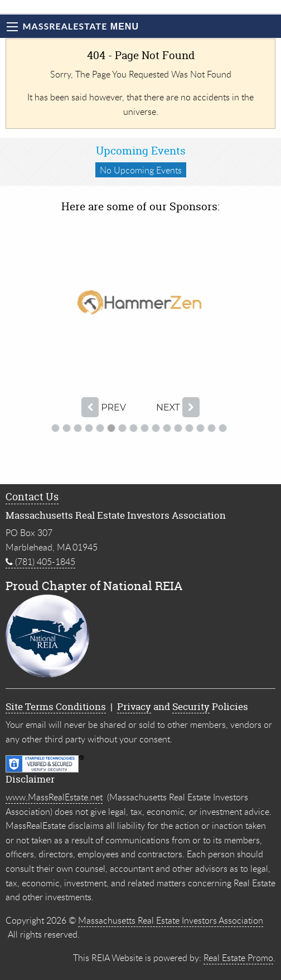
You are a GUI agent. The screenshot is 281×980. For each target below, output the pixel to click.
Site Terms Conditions (56, 706)
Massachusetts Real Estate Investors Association (171, 920)
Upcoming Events (141, 151)
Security (191, 706)
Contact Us (32, 497)
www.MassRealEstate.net (54, 797)
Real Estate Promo (238, 958)
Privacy (134, 706)
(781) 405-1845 (40, 562)
